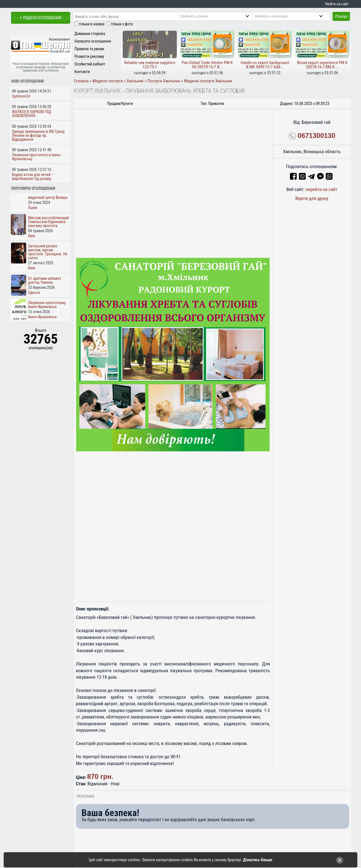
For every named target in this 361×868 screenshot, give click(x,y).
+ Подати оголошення (41, 18)
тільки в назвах (92, 24)
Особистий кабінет (90, 64)
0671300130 (316, 136)
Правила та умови (89, 49)
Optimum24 (21, 96)
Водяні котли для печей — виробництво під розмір (33, 177)
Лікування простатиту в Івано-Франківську (37, 157)
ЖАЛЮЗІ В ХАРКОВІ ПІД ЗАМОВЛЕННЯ (31, 114)
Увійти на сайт (337, 4)
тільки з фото (122, 24)
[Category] (293, 16)
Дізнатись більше (258, 860)
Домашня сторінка (90, 34)
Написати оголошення (93, 41)
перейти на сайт (322, 189)
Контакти (82, 72)
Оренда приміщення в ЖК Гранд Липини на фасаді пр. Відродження (38, 135)
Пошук (341, 16)
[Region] (220, 16)
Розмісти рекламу (89, 56)
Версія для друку (312, 198)
